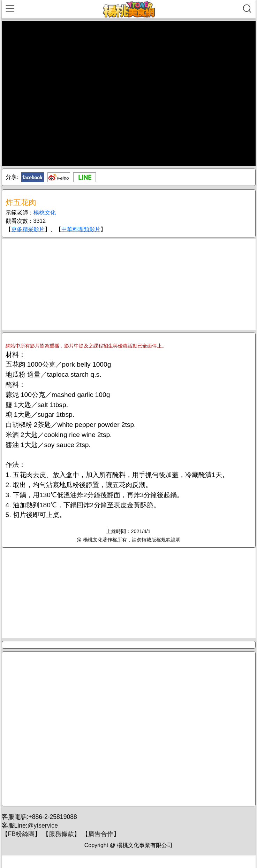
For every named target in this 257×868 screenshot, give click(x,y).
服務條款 (61, 834)
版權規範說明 (166, 540)
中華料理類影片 (81, 229)
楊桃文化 (45, 213)
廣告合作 (101, 834)
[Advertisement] (129, 284)
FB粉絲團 (21, 834)
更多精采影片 (28, 229)
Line (85, 177)
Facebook (33, 177)
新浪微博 (59, 177)
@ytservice (43, 826)
